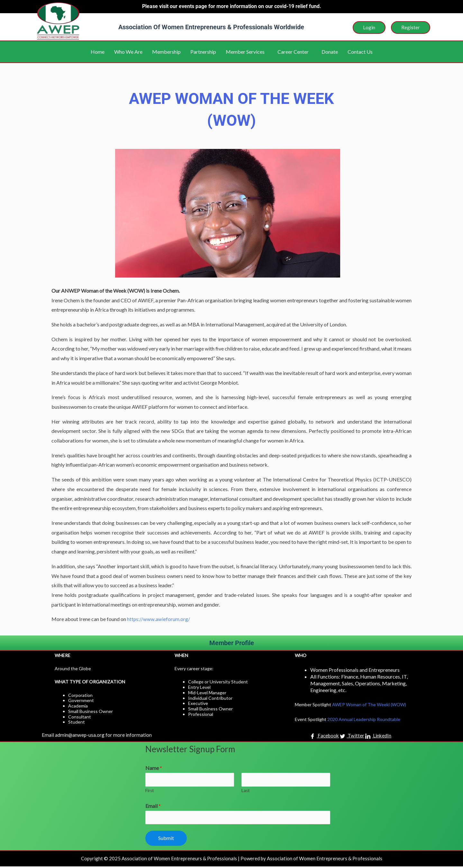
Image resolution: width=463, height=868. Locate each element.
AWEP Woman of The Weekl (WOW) (369, 704)
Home (98, 52)
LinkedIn (379, 736)
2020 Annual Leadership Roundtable (364, 719)
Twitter (352, 736)
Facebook (324, 736)
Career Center (293, 52)
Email (153, 806)
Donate (330, 52)
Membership (166, 52)
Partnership (203, 52)
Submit (166, 840)
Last (246, 791)
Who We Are (128, 52)
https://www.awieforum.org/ (159, 619)
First (150, 791)
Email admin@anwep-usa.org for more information (97, 735)
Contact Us (360, 52)
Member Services (245, 52)
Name (154, 768)
